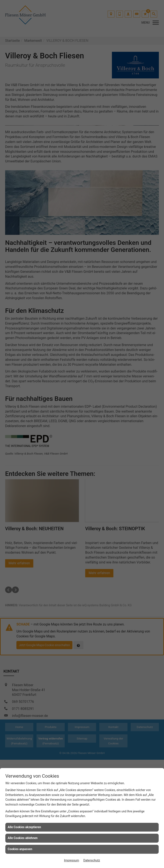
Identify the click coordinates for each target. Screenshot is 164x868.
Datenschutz (92, 860)
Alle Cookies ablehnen (23, 838)
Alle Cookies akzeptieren (24, 827)
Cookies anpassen (20, 849)
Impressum (72, 860)
